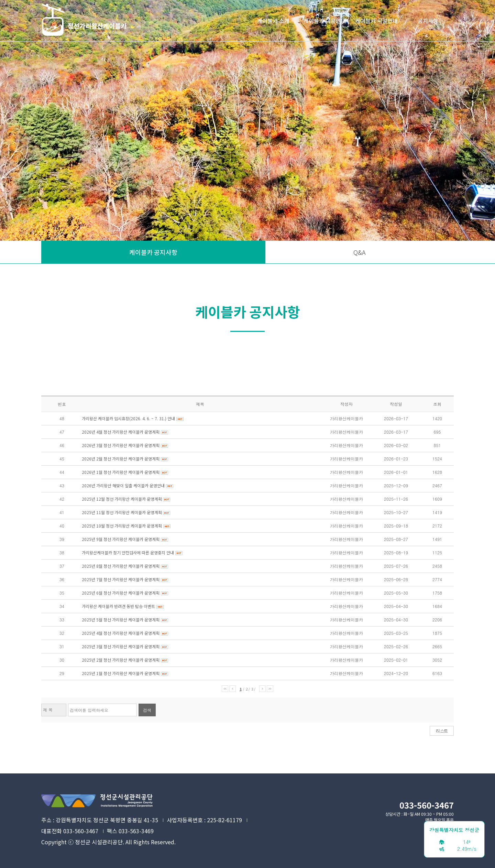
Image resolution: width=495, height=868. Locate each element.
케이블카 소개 (273, 21)
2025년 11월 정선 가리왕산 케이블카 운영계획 (122, 512)
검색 (147, 710)
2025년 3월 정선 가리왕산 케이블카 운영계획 (121, 646)
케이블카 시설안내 (376, 21)
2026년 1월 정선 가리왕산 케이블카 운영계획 (121, 472)
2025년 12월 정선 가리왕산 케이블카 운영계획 (122, 499)
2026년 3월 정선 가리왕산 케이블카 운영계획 (121, 445)
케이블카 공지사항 (153, 252)
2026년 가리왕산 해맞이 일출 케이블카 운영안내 (123, 485)
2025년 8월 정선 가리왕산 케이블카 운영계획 (121, 566)
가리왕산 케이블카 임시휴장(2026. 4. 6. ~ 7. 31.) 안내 (128, 418)
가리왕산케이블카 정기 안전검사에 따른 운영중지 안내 (128, 552)
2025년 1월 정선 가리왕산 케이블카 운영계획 (121, 673)
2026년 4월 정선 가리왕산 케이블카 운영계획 (121, 432)
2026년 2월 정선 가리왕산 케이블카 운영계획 (121, 459)
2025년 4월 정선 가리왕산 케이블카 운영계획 (121, 633)
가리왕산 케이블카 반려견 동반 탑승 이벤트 (118, 606)
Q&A (360, 252)
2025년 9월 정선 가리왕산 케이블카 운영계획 (121, 539)
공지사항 (428, 21)
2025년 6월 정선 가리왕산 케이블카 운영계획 (121, 593)
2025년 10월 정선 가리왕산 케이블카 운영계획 (122, 526)
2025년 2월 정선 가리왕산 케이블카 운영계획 (121, 660)
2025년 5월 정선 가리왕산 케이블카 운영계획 (121, 620)
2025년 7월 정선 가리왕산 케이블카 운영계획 (121, 579)
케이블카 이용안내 (325, 21)
